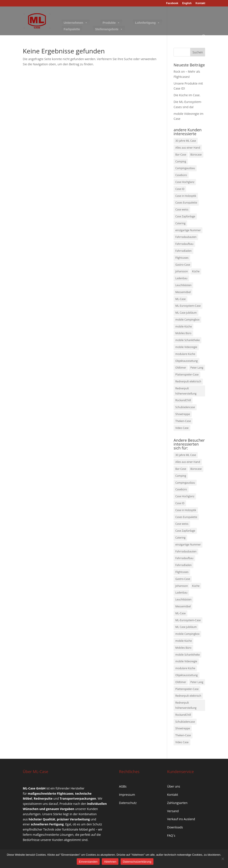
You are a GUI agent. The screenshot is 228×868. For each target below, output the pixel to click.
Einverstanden (88, 862)
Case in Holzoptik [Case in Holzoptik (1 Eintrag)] (186, 196)
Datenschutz (128, 803)
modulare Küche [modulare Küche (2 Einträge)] (185, 354)
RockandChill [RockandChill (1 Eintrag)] (183, 400)
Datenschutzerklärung (137, 862)
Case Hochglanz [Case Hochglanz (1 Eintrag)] (185, 182)
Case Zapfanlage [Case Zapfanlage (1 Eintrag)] (185, 216)
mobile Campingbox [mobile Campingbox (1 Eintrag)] (187, 320)
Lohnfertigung (147, 23)
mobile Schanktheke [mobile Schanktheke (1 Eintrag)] (187, 340)
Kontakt (200, 3)
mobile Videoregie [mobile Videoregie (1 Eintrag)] (186, 347)
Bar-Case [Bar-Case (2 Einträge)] (181, 155)
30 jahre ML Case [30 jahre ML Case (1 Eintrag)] (186, 141)
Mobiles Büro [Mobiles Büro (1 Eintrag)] (183, 333)
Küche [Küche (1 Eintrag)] (196, 271)
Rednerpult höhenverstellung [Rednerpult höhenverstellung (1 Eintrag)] (186, 391)
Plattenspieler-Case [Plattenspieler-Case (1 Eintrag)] (187, 375)
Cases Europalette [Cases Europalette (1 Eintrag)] (186, 203)
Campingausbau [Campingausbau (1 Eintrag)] (185, 168)
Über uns (174, 786)
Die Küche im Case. (187, 95)
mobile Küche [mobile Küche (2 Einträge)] (183, 327)
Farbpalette (72, 29)
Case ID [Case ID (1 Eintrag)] (180, 189)
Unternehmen (76, 23)
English (187, 3)
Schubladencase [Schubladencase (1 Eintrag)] (185, 407)
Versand (173, 811)
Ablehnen (110, 862)
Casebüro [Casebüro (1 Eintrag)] (181, 175)
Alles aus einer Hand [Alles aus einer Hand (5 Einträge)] (188, 148)
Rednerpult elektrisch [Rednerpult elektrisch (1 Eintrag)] (188, 381)
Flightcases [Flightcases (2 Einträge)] (182, 258)
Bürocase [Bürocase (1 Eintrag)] (196, 155)
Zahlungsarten (177, 803)
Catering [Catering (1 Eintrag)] (180, 223)
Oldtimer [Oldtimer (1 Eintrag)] (181, 368)
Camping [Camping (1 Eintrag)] (181, 161)
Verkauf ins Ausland (181, 819)
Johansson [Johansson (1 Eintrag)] (182, 271)
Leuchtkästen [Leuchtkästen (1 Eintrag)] (183, 285)
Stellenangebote (109, 29)
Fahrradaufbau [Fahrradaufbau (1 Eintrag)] (184, 244)
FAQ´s (171, 835)
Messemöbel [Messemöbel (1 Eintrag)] (183, 292)
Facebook (172, 3)
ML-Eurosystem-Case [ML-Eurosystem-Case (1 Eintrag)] (188, 306)
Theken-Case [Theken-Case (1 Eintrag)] (183, 421)
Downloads (175, 827)
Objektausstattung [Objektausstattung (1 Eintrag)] (186, 361)
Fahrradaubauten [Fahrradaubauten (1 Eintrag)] (186, 237)
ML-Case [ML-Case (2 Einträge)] (180, 299)
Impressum (127, 795)
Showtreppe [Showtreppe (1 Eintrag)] (183, 414)
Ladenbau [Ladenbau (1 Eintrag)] (181, 278)
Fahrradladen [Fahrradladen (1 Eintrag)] (183, 251)
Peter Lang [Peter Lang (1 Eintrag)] (197, 368)
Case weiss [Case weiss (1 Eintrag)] (182, 209)
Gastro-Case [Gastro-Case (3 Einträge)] (183, 265)
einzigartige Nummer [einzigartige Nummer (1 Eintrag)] (188, 230)
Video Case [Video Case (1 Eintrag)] (182, 428)
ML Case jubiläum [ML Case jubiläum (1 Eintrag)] (186, 313)
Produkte (111, 23)
